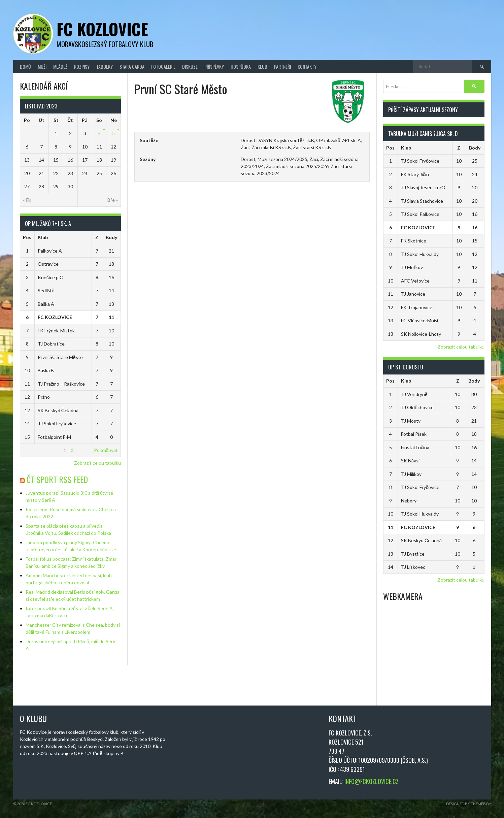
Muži (42, 67)
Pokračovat (106, 450)
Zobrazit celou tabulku (97, 463)
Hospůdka (241, 67)
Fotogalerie (163, 67)
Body (111, 237)
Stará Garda (132, 67)
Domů (25, 67)
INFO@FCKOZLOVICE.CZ (372, 781)
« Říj (27, 200)
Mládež (60, 67)
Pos (27, 237)
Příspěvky (214, 67)
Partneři (282, 67)
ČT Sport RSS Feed (57, 479)
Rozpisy (82, 67)
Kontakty (307, 67)
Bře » (113, 200)
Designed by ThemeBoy (469, 804)
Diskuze (190, 67)
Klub (262, 67)
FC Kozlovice (102, 29)
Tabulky (105, 67)
